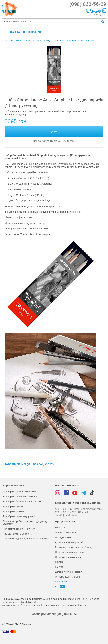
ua (62, 587)
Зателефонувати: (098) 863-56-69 (54, 614)
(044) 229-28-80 (83, 599)
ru (57, 587)
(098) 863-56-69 (88, 4)
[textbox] (51, 22)
